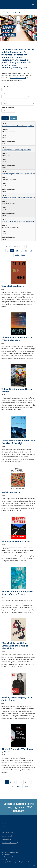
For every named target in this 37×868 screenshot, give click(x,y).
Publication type (8, 107)
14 (18, 251)
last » (24, 255)
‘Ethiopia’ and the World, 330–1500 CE (18, 750)
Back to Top (32, 865)
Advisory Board (7, 836)
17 (31, 251)
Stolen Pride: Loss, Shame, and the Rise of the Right (18, 442)
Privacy (4, 859)
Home (4, 827)
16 (27, 251)
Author (4, 93)
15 (22, 251)
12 (8, 251)
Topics (4, 100)
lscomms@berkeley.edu (15, 67)
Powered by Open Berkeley (10, 852)
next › (17, 255)
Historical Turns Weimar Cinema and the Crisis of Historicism (15, 646)
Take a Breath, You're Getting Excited (17, 390)
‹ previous (17, 247)
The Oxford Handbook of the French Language (17, 339)
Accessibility (5, 855)
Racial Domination (11, 492)
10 (29, 247)
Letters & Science (11, 12)
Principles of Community (10, 843)
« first (9, 247)
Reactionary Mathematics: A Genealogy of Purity (19, 126)
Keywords (5, 86)
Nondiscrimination (7, 857)
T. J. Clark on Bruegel (13, 286)
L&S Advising (7, 839)
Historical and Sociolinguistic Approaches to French (17, 593)
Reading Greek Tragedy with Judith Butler (16, 150)
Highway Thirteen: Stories (16, 541)
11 (34, 247)
